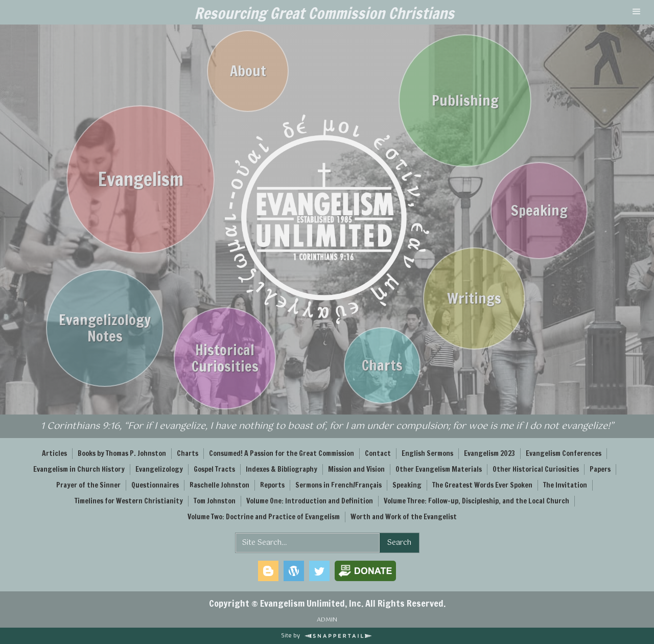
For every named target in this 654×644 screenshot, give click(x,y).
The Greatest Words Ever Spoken (482, 485)
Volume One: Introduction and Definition (310, 501)
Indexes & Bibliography (282, 469)
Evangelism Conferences (564, 453)
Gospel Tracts (214, 469)
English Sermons (427, 453)
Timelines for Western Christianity (129, 501)
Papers (600, 469)
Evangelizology (159, 469)
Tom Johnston (215, 501)
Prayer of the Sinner (88, 485)
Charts (188, 453)
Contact (378, 453)
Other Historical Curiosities (536, 469)
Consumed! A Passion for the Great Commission (282, 453)
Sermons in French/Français (338, 485)
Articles (54, 453)
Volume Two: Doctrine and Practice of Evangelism (264, 517)
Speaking (407, 485)
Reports (272, 485)
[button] (637, 12)
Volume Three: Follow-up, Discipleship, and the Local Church (476, 501)
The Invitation (565, 485)
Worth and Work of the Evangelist (404, 517)
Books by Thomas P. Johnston (122, 453)
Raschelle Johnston (219, 485)
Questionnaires (155, 485)
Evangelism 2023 (489, 453)
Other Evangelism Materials (439, 469)
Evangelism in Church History (79, 469)
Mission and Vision (356, 469)
